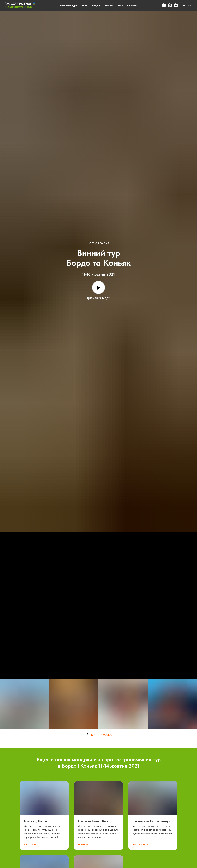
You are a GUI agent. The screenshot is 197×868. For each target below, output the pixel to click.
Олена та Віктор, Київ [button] (93, 821)
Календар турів (69, 6)
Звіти (85, 6)
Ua (190, 6)
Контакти (132, 6)
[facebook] (164, 5)
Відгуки (96, 6)
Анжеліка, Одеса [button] (35, 821)
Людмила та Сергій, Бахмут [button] (151, 821)
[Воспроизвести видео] (98, 287)
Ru (184, 6)
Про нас (109, 6)
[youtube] (176, 5)
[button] (99, 735)
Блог (120, 6)
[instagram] (170, 5)
